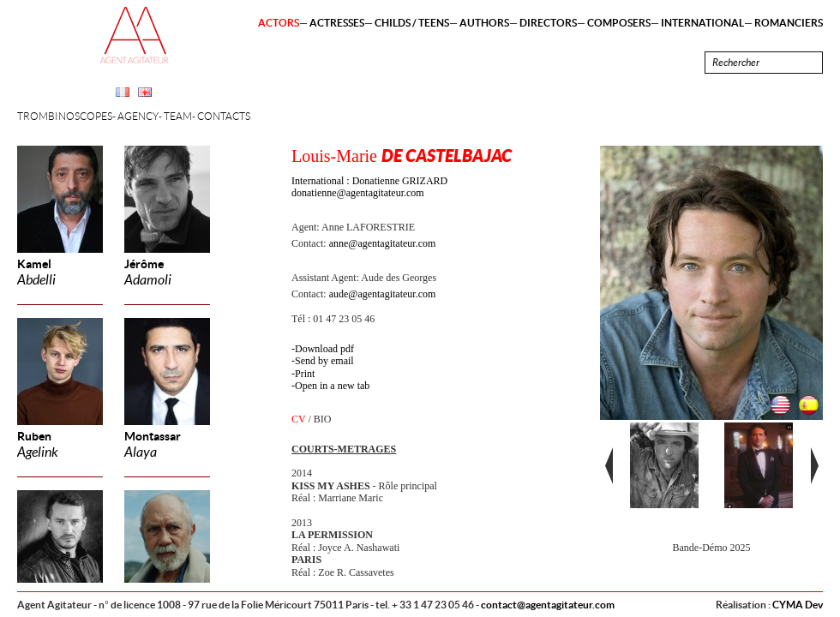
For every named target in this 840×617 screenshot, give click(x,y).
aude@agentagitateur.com (383, 294)
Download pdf (324, 349)
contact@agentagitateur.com (548, 605)
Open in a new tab (332, 386)
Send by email (324, 361)
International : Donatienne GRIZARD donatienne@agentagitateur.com (369, 187)
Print (305, 374)
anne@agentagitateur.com (383, 243)
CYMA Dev (798, 605)
